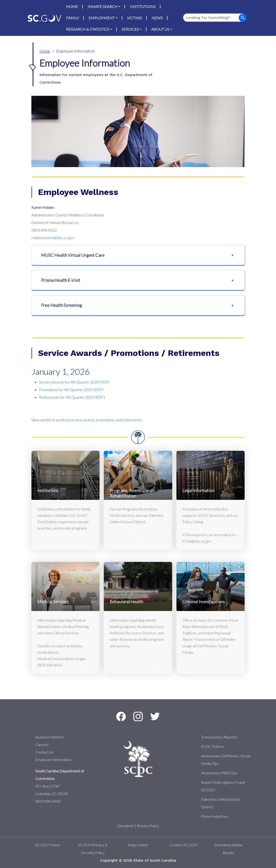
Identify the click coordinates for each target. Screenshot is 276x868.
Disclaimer (126, 826)
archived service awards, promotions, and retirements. (99, 420)
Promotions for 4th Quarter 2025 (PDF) (71, 390)
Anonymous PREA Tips (219, 773)
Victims (134, 18)
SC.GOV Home (48, 845)
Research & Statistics (88, 29)
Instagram (134, 712)
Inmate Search (102, 6)
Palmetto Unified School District (220, 803)
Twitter (151, 713)
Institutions (143, 6)
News (157, 18)
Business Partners (50, 737)
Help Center (138, 845)
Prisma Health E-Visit (61, 280)
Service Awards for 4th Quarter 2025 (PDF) (74, 382)
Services (130, 29)
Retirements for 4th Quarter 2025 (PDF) (72, 397)
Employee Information (53, 760)
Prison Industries (214, 816)
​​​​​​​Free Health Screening (61, 305)
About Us (160, 29)
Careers (42, 744)
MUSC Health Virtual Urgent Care (73, 255)
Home (72, 6)
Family (73, 18)
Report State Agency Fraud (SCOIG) (223, 786)
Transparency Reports (219, 737)
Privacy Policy (148, 826)
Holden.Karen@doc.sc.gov (53, 238)
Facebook (117, 712)
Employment (102, 18)
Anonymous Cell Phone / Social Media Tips (226, 760)
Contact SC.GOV (183, 845)
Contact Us (44, 752)
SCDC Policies (213, 746)
